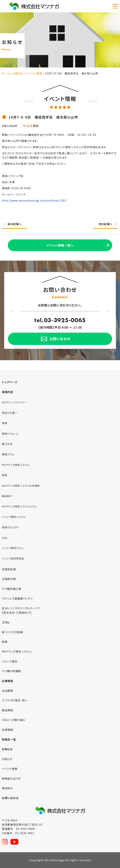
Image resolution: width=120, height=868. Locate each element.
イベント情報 (10, 769)
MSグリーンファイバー (14, 402)
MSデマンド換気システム (16, 465)
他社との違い (9, 413)
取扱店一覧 (9, 739)
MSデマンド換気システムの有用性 (21, 486)
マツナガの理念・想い (15, 700)
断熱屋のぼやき (11, 779)
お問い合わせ (10, 798)
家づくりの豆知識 (12, 632)
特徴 (4, 423)
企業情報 (8, 681)
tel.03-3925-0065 (60, 320)
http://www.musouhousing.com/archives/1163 (34, 200)
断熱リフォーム (10, 434)
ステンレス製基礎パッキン (17, 598)
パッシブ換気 (10, 661)
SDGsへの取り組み (14, 720)
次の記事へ (106, 224)
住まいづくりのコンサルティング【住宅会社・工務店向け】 (21, 610)
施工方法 (7, 444)
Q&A (5, 538)
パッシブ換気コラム (13, 548)
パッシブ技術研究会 (13, 558)
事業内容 (8, 392)
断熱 (5, 642)
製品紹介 (7, 496)
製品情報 (8, 710)
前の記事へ (15, 224)
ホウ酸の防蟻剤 (12, 671)
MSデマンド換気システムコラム (19, 506)
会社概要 (8, 691)
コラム (6, 622)
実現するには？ (10, 527)
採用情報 (8, 730)
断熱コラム (8, 454)
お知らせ (7, 749)
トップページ (10, 382)
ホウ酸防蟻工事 (12, 589)
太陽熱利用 (9, 579)
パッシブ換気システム (14, 517)
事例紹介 (8, 788)
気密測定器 (9, 569)
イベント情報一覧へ (60, 245)
